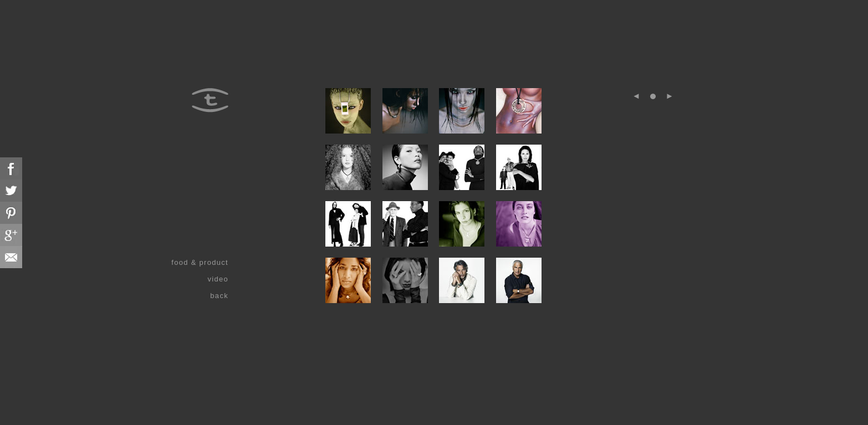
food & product (200, 262)
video (218, 279)
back (219, 296)
